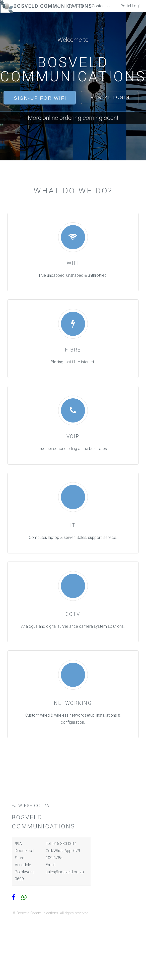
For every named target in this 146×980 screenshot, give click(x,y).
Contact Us (102, 6)
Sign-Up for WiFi (40, 98)
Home (54, 6)
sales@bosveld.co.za (65, 872)
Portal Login (131, 6)
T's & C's (76, 6)
